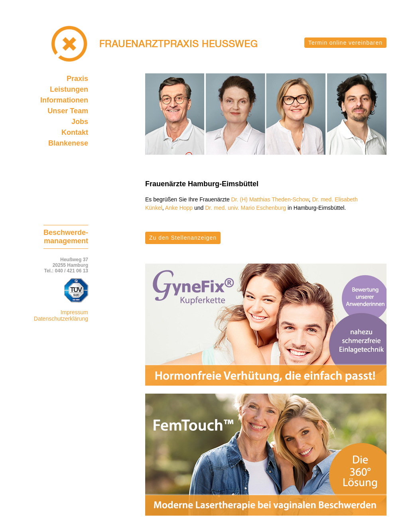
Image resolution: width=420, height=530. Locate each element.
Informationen (64, 100)
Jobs (80, 122)
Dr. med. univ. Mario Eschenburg (245, 208)
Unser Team (68, 111)
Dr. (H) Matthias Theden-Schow (270, 199)
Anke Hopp (179, 208)
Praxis (77, 79)
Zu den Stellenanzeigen (183, 238)
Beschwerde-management (66, 237)
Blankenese (68, 143)
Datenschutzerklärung (61, 319)
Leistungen (69, 89)
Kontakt (75, 132)
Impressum (74, 312)
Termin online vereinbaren (345, 43)
